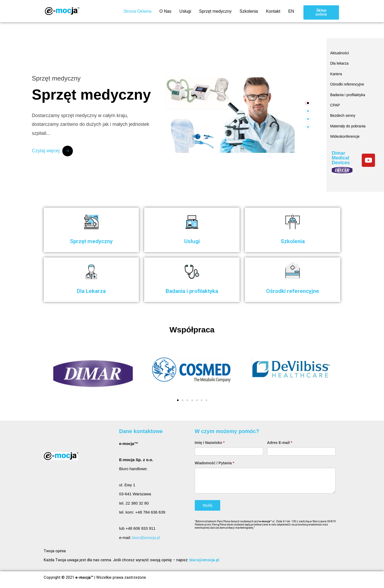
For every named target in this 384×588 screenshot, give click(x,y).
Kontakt (273, 11)
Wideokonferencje (346, 130)
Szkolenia (249, 11)
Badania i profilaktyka (349, 92)
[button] (321, 12)
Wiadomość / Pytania (215, 463)
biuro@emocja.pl (147, 538)
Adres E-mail (280, 443)
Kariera (337, 72)
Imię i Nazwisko (210, 443)
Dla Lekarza (91, 291)
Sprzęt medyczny (215, 11)
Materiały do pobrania (349, 121)
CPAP (336, 101)
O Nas (165, 11)
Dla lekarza (340, 62)
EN (291, 11)
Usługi (185, 11)
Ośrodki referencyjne (348, 82)
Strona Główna (138, 11)
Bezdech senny (344, 111)
